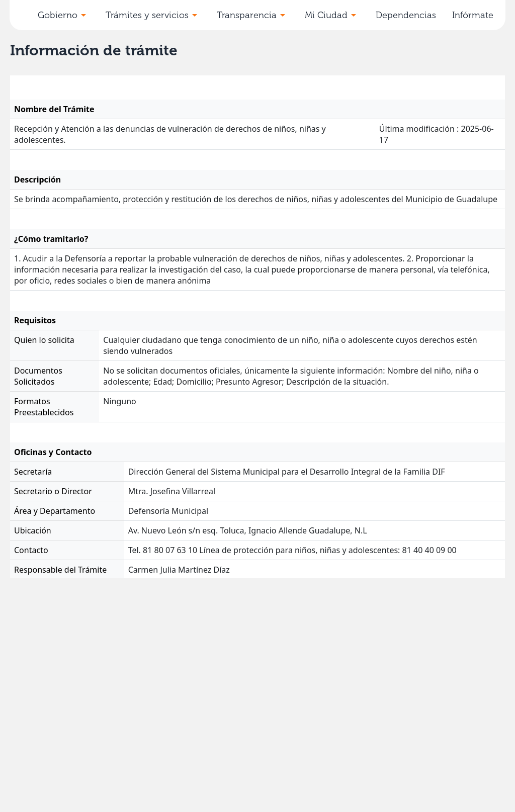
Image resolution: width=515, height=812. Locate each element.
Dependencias (406, 15)
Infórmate (473, 15)
